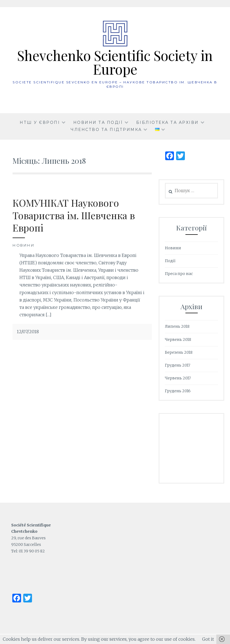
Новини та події (98, 122)
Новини (24, 245)
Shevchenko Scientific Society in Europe (115, 62)
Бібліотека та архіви (168, 122)
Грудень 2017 (178, 365)
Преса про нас (179, 274)
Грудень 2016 (178, 391)
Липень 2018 (177, 326)
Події (170, 261)
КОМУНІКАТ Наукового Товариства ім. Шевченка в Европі (74, 215)
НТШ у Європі (40, 122)
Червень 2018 (178, 339)
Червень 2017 (178, 378)
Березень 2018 (179, 352)
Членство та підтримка (106, 130)
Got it (208, 639)
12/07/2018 (28, 332)
